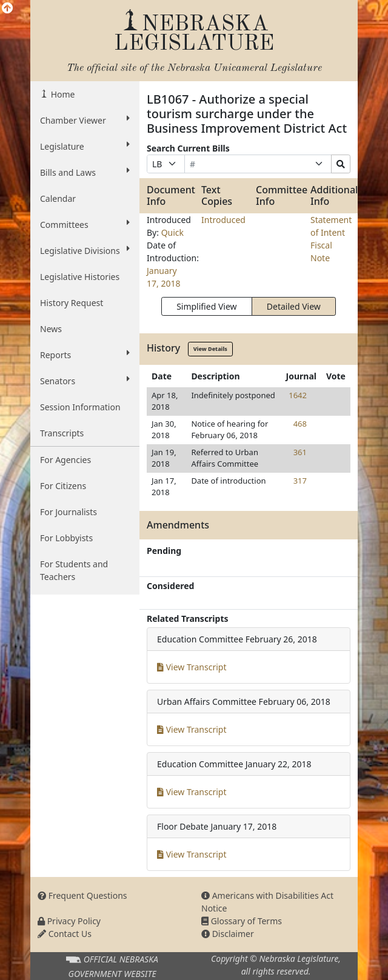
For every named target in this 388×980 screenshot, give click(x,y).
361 (300, 452)
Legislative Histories (80, 277)
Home (62, 94)
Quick (172, 232)
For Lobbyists (66, 538)
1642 (298, 395)
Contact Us (65, 934)
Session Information (80, 407)
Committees (85, 224)
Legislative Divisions (85, 250)
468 (300, 424)
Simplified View (206, 306)
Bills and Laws (85, 172)
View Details (210, 349)
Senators (85, 381)
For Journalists (69, 512)
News (51, 329)
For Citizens (63, 486)
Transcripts (62, 433)
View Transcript (192, 667)
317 (300, 481)
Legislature (85, 146)
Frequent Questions (82, 895)
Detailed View (294, 306)
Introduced (223, 220)
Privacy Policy (69, 921)
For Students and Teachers (74, 570)
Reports (85, 355)
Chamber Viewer (85, 120)
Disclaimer (228, 934)
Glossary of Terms (242, 921)
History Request (72, 303)
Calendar (58, 198)
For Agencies (65, 460)
